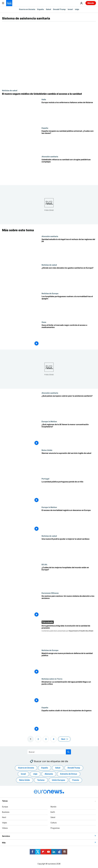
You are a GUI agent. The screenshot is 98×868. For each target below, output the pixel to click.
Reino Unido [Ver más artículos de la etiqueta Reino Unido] (25, 780)
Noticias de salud (10, 90)
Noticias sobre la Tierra (52, 679)
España (41, 9)
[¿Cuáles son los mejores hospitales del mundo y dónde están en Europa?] (69, 578)
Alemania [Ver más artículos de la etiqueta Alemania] (49, 774)
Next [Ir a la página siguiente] (63, 739)
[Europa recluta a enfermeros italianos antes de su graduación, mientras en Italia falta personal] (69, 113)
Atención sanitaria (50, 156)
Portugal (45, 479)
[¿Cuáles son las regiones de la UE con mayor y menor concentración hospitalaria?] (69, 435)
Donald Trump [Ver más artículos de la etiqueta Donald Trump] (74, 768)
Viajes (4, 823)
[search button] (68, 752)
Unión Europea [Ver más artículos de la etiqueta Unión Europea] (58, 780)
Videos (5, 828)
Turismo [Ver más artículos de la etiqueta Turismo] (41, 780)
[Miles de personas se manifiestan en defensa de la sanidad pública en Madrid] (69, 663)
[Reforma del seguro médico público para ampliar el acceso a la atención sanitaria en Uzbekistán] (49, 94)
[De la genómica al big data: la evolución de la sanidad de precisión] (69, 635)
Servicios (6, 836)
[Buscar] (49, 752)
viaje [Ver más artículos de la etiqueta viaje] (35, 774)
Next (4, 817)
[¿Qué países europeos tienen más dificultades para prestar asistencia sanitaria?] (69, 406)
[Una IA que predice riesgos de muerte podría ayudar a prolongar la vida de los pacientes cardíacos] (69, 549)
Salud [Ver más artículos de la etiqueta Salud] (58, 768)
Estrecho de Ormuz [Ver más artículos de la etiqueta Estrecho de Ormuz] (69, 774)
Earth (53, 812)
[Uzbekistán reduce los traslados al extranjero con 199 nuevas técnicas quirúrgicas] (69, 170)
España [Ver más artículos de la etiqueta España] (45, 768)
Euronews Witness (50, 593)
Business (6, 812)
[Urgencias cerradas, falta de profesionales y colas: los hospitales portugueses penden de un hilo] (69, 492)
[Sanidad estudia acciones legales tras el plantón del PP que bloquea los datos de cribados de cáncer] (69, 249)
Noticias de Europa (50, 293)
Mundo (53, 807)
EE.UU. (45, 564)
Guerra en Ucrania (27, 9)
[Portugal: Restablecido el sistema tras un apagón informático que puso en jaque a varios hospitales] (69, 307)
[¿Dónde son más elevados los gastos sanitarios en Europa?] (69, 278)
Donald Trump (59, 9)
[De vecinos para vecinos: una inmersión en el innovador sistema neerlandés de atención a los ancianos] (69, 606)
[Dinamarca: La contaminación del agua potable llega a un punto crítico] (69, 692)
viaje (77, 9)
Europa (5, 807)
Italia (44, 99)
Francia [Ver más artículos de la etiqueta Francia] (76, 780)
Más (4, 843)
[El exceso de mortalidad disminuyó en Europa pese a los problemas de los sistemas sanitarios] (69, 520)
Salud (48, 9)
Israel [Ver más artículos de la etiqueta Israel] (23, 774)
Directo (91, 3)
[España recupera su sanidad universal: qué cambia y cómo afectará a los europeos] (69, 141)
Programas (55, 828)
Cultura (54, 823)
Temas (5, 801)
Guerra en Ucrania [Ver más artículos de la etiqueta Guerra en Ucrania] (26, 768)
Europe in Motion (49, 421)
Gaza (44, 322)
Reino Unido (47, 450)
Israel (70, 9)
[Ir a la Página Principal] (9, 3)
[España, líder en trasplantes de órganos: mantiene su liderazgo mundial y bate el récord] (69, 721)
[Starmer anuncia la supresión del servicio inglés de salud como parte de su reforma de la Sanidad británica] (69, 463)
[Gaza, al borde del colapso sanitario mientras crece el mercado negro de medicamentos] (69, 335)
